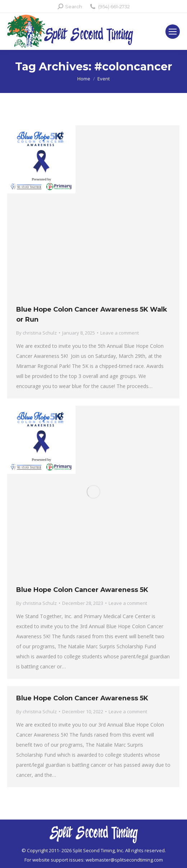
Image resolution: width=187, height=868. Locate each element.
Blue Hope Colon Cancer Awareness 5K (82, 590)
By (37, 333)
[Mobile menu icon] (173, 32)
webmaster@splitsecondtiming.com (124, 860)
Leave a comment (120, 333)
